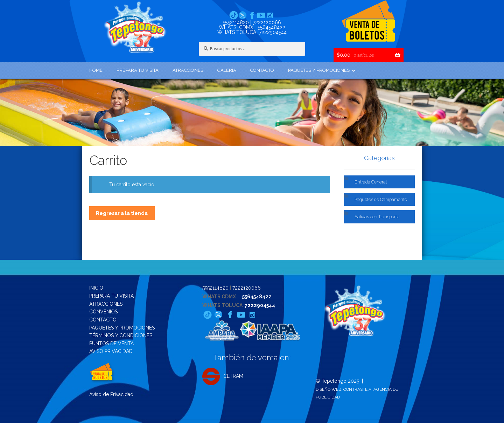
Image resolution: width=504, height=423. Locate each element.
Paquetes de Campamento (381, 199)
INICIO (96, 288)
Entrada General (371, 182)
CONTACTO (103, 320)
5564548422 (271, 27)
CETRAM (223, 376)
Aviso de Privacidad (111, 394)
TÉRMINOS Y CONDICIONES (121, 335)
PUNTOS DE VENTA (111, 344)
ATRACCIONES (106, 304)
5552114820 (236, 22)
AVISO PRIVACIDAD (111, 351)
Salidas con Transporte (377, 217)
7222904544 (273, 32)
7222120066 (267, 22)
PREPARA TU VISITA (111, 296)
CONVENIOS (103, 312)
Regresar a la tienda (122, 213)
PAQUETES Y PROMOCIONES (122, 328)
